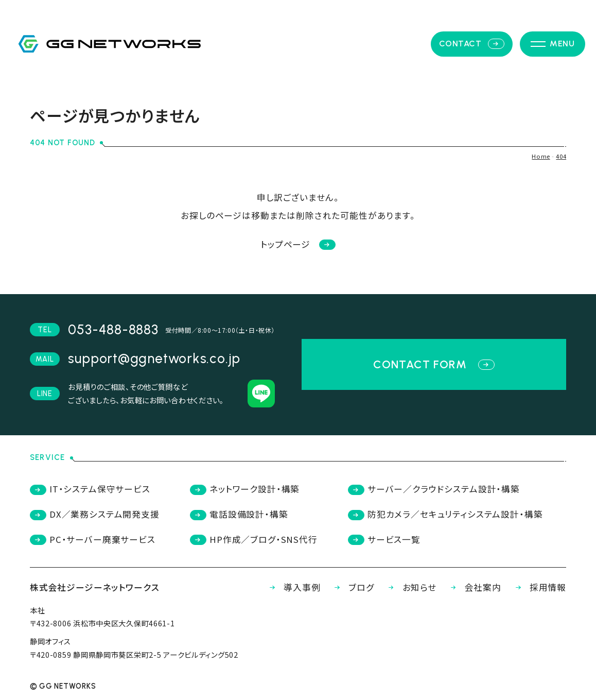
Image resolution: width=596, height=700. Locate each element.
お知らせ (410, 587)
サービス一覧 (384, 539)
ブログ (352, 587)
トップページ (298, 244)
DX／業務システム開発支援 (95, 514)
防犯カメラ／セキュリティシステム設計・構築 (445, 514)
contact (472, 44)
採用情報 (538, 587)
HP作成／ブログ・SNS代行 (254, 539)
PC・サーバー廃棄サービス (93, 539)
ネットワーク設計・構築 (245, 489)
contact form (434, 364)
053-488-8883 (113, 330)
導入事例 (292, 587)
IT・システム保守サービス (90, 489)
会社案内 (473, 587)
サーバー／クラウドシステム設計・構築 (434, 489)
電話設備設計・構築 (239, 514)
